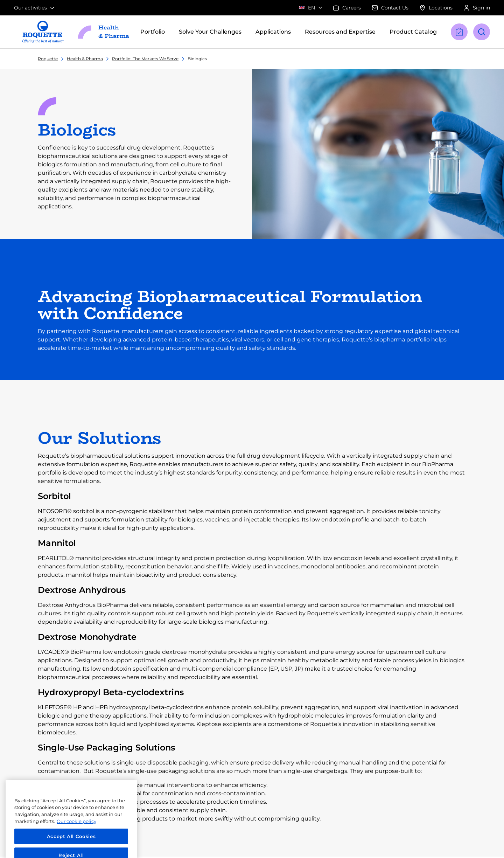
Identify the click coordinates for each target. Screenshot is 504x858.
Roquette (48, 59)
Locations (436, 8)
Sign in (477, 8)
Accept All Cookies (71, 847)
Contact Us (390, 8)
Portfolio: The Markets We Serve (145, 59)
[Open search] (482, 32)
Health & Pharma (85, 59)
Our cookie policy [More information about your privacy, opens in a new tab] (76, 832)
